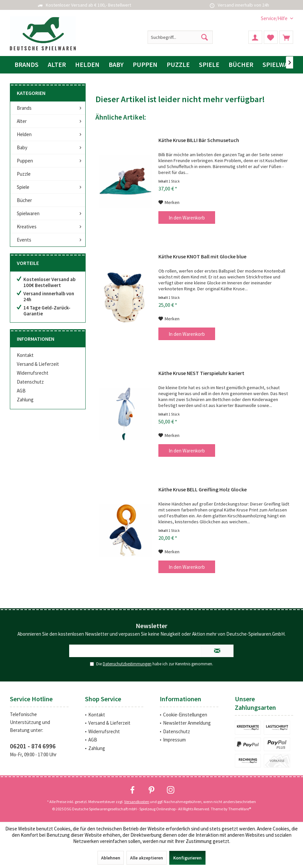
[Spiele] (209, 65)
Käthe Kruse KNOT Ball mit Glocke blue (202, 256)
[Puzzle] (178, 65)
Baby (22, 147)
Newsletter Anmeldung (187, 723)
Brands (24, 108)
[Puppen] (145, 65)
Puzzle (24, 174)
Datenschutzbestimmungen (127, 664)
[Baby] (116, 65)
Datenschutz (30, 382)
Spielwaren (28, 213)
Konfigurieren (187, 858)
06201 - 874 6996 (33, 746)
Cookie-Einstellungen (185, 715)
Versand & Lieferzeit (38, 364)
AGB (21, 391)
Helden (24, 134)
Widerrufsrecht (33, 373)
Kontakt (25, 355)
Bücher (24, 200)
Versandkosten (137, 802)
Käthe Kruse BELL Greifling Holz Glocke (203, 489)
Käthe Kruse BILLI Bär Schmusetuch (199, 140)
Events (24, 240)
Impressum (174, 740)
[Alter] (57, 65)
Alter (22, 121)
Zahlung (25, 400)
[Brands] (27, 65)
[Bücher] (241, 65)
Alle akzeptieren (147, 858)
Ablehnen (111, 858)
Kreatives (27, 227)
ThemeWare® (240, 809)
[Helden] (87, 65)
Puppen (25, 161)
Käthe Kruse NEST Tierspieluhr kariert (201, 373)
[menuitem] (275, 18)
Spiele (23, 187)
